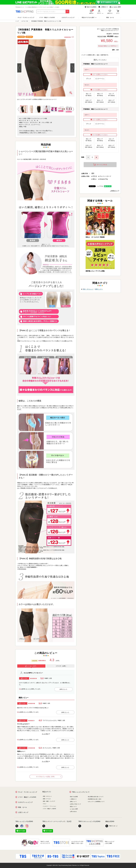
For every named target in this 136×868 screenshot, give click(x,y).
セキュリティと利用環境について (96, 802)
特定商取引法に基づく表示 (95, 799)
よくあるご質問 (115, 7)
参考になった (63, 689)
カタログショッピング (68, 17)
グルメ (45, 804)
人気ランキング (23, 812)
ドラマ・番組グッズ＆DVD (47, 17)
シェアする (100, 186)
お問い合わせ (73, 812)
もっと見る (45, 734)
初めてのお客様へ (91, 7)
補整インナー (99, 289)
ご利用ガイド (103, 7)
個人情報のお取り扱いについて (96, 797)
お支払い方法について (76, 804)
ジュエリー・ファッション (50, 806)
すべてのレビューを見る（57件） (49, 777)
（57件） (58, 661)
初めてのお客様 (74, 797)
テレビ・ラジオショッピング (26, 17)
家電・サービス (47, 799)
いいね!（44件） (31, 666)
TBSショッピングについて (81, 792)
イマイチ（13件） (60, 666)
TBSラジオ (110, 826)
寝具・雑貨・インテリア (49, 801)
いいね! (24, 678)
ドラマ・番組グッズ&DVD (49, 809)
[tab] (31, 666)
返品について (73, 806)
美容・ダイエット (88, 289)
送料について (73, 802)
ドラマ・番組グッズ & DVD (27, 797)
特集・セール (110, 17)
